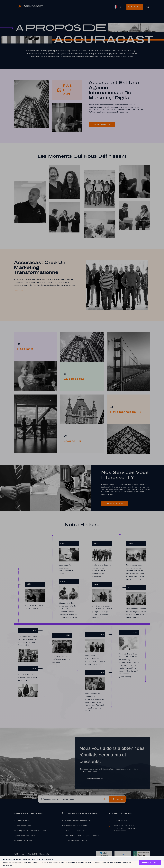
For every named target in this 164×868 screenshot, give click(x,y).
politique (101, 862)
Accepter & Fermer (150, 862)
